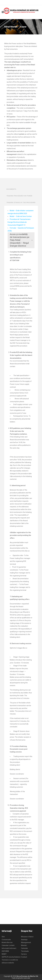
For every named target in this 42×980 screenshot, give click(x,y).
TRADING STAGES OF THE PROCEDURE (21, 203)
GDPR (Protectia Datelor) (11, 957)
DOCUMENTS (11, 189)
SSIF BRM (5, 951)
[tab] (21, 240)
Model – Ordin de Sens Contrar (21, 216)
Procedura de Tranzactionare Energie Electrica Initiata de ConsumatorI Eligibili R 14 (19, 222)
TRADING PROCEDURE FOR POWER (19, 196)
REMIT (4, 954)
